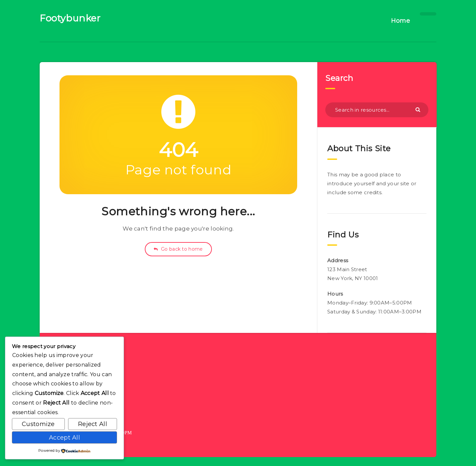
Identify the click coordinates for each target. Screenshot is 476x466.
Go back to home (178, 249)
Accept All (64, 438)
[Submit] (419, 109)
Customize (38, 424)
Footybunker (70, 18)
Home (400, 21)
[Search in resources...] (377, 110)
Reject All (93, 424)
